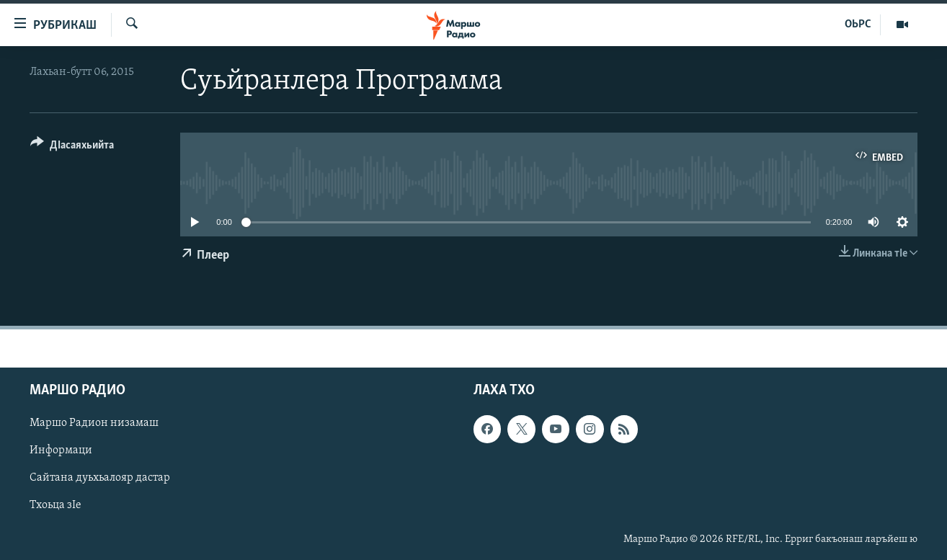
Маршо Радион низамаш (94, 423)
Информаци (61, 450)
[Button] (72, 147)
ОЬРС (858, 25)
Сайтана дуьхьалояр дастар (100, 478)
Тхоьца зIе (55, 505)
